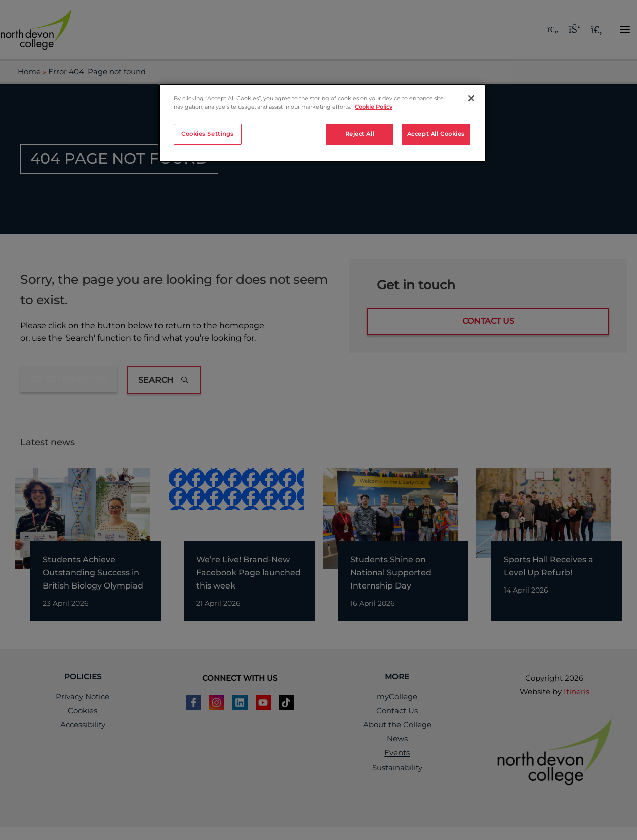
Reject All (360, 134)
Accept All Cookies (436, 134)
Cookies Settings (208, 134)
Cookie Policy (374, 107)
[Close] (471, 98)
